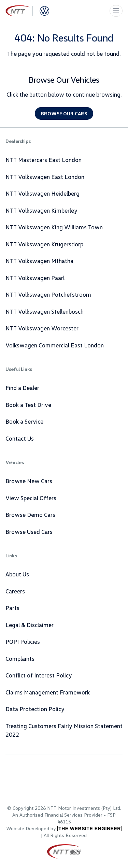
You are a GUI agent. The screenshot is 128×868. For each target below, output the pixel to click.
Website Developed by (64, 828)
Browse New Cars (29, 481)
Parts (12, 608)
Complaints (20, 659)
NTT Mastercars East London (44, 160)
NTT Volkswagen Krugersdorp (44, 244)
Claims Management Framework (48, 692)
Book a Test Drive (28, 405)
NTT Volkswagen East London (45, 177)
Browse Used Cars (29, 532)
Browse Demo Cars (30, 515)
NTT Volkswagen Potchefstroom (48, 294)
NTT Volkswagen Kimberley (41, 210)
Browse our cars (64, 113)
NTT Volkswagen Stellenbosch (45, 312)
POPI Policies (23, 642)
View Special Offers (31, 498)
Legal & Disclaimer (30, 625)
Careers (15, 591)
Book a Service (24, 421)
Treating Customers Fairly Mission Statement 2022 (64, 730)
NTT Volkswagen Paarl (35, 278)
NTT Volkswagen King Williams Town (54, 227)
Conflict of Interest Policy (39, 675)
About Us (17, 574)
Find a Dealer (22, 388)
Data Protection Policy (35, 709)
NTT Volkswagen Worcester (42, 328)
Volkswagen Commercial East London (55, 345)
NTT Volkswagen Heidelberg (42, 193)
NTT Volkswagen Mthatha (39, 261)
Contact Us (20, 438)
